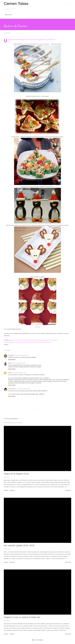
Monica (10, 373)
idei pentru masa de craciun (12, 342)
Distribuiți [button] (6, 345)
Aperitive (12, 340)
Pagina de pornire (8, 15)
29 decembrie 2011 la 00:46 (19, 373)
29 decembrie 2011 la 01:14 (23, 389)
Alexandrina (11, 355)
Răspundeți (12, 360)
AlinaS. (10, 363)
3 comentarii (12, 634)
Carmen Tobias (16, 4)
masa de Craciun (25, 342)
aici (40, 327)
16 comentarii (12, 562)
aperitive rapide (32, 340)
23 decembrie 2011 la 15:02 (22, 355)
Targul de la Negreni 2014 (16, 474)
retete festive (34, 342)
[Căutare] (64, 4)
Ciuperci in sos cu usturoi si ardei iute (22, 617)
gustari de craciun (43, 340)
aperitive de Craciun (21, 340)
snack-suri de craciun (45, 342)
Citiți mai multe (68, 491)
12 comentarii (12, 491)
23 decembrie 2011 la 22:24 (19, 363)
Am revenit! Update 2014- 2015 (19, 545)
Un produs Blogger (37, 640)
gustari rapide (53, 340)
